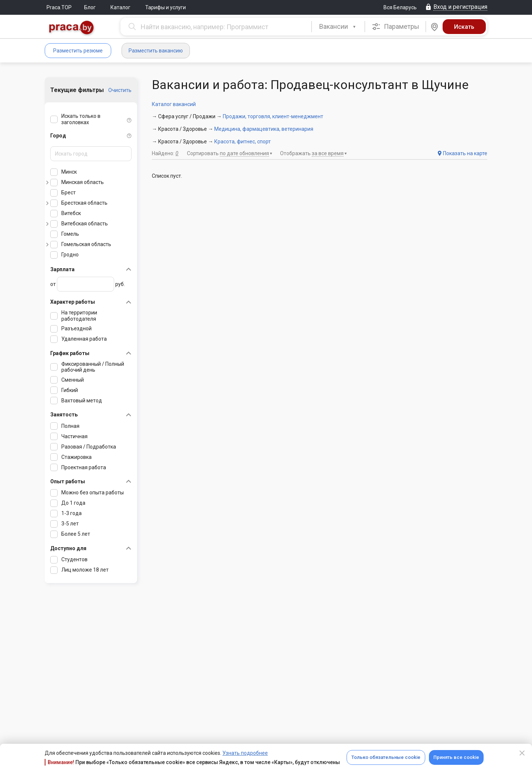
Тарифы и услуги (166, 7)
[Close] (522, 753)
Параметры (395, 27)
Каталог (120, 7)
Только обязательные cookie (386, 757)
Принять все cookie (456, 757)
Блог (90, 7)
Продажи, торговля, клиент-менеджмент (273, 116)
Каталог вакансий (174, 104)
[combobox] (338, 27)
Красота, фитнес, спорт (243, 142)
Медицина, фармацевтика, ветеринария (264, 129)
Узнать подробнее (245, 753)
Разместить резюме (78, 51)
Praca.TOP (59, 7)
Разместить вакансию (156, 51)
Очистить (120, 90)
